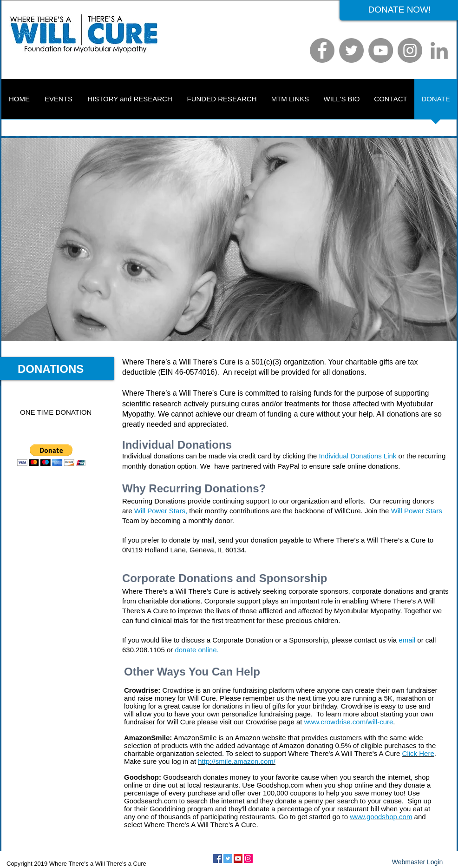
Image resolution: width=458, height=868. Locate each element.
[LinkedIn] (439, 50)
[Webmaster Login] (417, 862)
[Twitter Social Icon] (228, 858)
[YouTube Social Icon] (238, 858)
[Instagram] (410, 50)
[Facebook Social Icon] (218, 858)
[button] (51, 455)
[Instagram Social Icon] (248, 858)
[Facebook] (322, 50)
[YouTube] (381, 50)
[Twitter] (351, 50)
